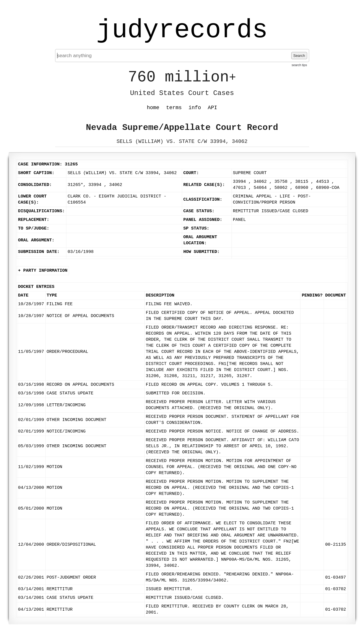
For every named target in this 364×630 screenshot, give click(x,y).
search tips (299, 65)
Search (299, 56)
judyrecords (182, 30)
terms (174, 108)
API (212, 108)
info (195, 108)
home (153, 108)
